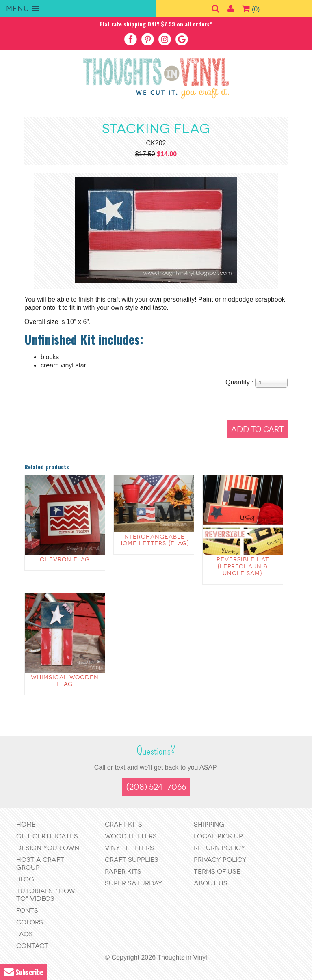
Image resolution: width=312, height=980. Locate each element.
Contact (32, 946)
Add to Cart (257, 429)
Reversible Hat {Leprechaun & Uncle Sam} (243, 567)
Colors (30, 922)
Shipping (209, 824)
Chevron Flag (65, 560)
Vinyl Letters (129, 848)
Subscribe (24, 972)
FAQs (25, 934)
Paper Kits (123, 871)
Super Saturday (134, 883)
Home (26, 824)
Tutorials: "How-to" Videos (48, 895)
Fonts (27, 910)
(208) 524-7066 (156, 787)
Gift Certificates (47, 836)
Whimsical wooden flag (65, 681)
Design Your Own (48, 848)
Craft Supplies (132, 860)
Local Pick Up (218, 836)
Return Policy (220, 848)
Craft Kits (123, 824)
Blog (25, 879)
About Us (211, 883)
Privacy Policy (220, 860)
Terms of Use (217, 871)
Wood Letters (131, 836)
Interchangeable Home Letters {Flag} (154, 540)
